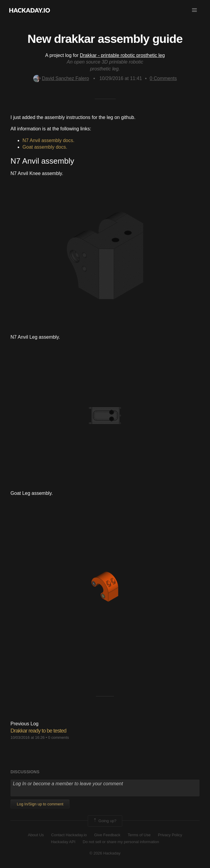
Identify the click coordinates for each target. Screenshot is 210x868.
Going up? (105, 821)
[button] (194, 10)
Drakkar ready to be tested (38, 731)
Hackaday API (63, 842)
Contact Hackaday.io (69, 835)
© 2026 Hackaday (105, 853)
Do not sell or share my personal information (121, 842)
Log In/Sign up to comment (40, 804)
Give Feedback (107, 835)
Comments (163, 78)
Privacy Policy (170, 835)
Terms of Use (139, 835)
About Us (36, 835)
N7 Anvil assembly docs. (48, 140)
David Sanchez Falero (61, 78)
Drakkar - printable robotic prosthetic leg (122, 55)
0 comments (59, 737)
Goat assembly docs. (45, 147)
